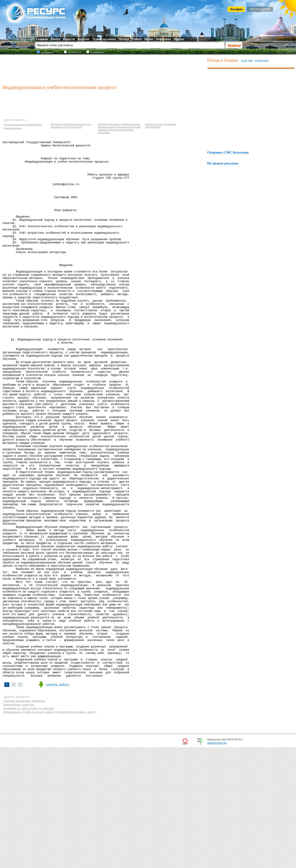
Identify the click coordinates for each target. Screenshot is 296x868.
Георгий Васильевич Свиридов (24, 819)
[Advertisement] (104, 69)
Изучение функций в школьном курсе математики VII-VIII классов (71, 125)
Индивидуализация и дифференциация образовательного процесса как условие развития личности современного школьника (119, 128)
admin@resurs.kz (217, 864)
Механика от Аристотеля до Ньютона (29, 827)
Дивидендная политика (19, 823)
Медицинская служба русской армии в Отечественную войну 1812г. (50, 832)
